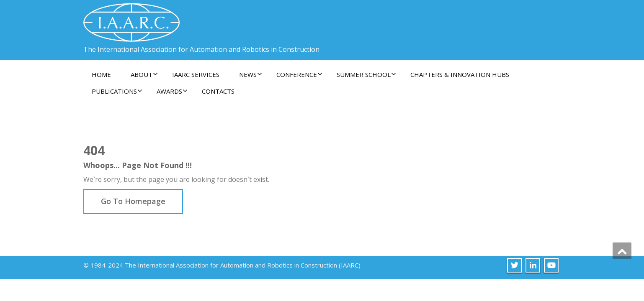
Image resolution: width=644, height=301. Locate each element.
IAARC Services (196, 74)
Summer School (366, 74)
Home (101, 74)
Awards (172, 91)
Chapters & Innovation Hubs (460, 74)
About (144, 74)
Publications (117, 91)
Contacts (218, 91)
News (251, 74)
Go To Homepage (133, 201)
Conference (299, 74)
